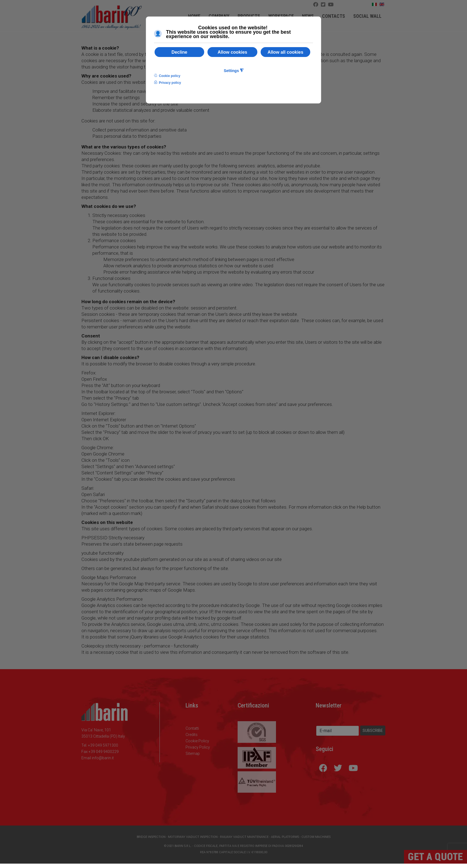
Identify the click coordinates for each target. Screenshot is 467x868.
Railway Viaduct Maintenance (244, 837)
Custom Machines (316, 837)
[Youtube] (353, 768)
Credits (192, 735)
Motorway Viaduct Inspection (193, 837)
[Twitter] (323, 5)
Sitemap (193, 754)
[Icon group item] (331, 5)
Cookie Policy (197, 741)
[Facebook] (316, 5)
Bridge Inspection (151, 837)
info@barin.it (103, 758)
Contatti (192, 728)
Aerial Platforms (285, 837)
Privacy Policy (198, 747)
